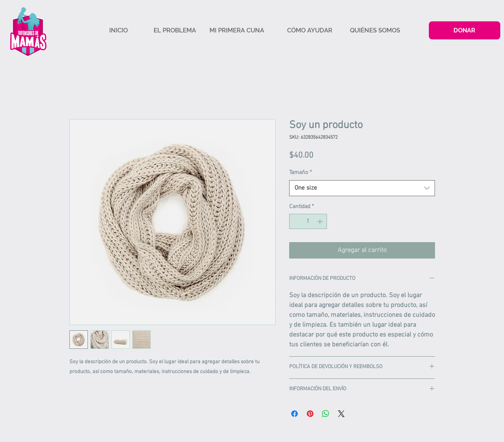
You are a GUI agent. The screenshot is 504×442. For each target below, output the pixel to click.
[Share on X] (341, 414)
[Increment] (321, 221)
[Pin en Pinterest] (310, 414)
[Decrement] (296, 221)
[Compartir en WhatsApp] (326, 414)
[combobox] (362, 188)
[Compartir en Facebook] (295, 414)
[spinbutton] (308, 221)
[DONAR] (465, 30)
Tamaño (300, 173)
